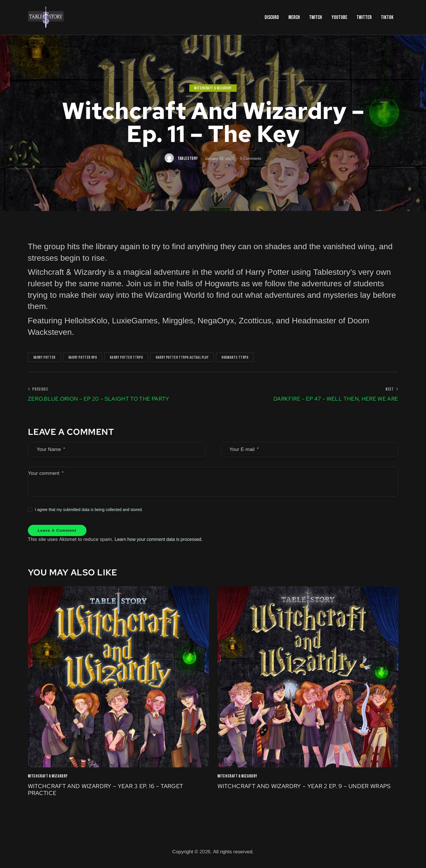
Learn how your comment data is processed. (163, 542)
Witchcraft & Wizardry (213, 88)
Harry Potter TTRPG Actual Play (182, 357)
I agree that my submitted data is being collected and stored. (89, 510)
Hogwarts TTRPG (235, 357)
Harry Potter (44, 357)
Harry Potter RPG (83, 357)
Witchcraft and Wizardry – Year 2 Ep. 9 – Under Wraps (296, 794)
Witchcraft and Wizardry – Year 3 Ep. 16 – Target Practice (107, 794)
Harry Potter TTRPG (126, 357)
